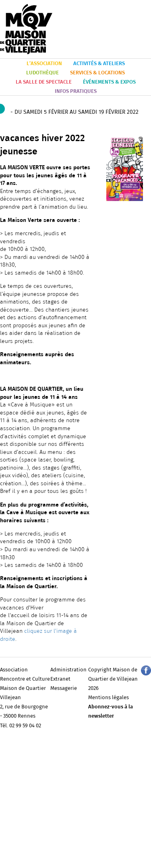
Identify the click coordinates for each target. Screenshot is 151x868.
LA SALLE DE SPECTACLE (44, 82)
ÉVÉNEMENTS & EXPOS (109, 82)
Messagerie (64, 688)
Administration (68, 670)
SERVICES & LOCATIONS (97, 73)
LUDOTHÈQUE (42, 73)
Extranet (60, 679)
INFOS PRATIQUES (76, 91)
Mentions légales (109, 698)
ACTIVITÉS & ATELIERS (99, 64)
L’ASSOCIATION (44, 64)
